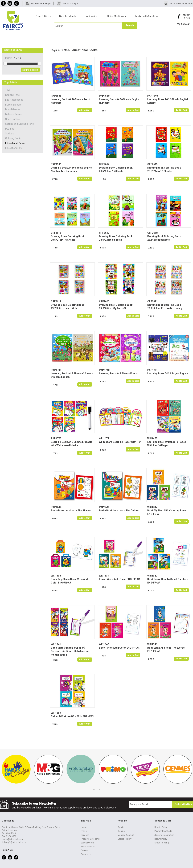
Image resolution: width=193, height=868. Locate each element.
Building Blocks (13, 105)
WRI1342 (104, 644)
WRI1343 (152, 644)
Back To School (68, 16)
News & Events (88, 847)
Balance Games (14, 114)
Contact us (86, 854)
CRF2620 (104, 301)
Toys (8, 90)
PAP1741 (153, 370)
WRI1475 (152, 438)
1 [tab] (94, 790)
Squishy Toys (12, 95)
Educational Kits (14, 148)
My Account (184, 24)
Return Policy (161, 839)
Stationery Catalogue (41, 4)
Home (84, 827)
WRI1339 (104, 576)
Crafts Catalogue (70, 4)
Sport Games (12, 119)
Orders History (125, 839)
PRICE (10, 58)
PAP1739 (56, 370)
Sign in (121, 827)
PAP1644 (56, 507)
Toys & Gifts (44, 16)
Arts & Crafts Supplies (146, 16)
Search (130, 25)
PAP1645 (104, 507)
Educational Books (15, 143)
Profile (84, 831)
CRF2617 (104, 233)
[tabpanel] (16, 771)
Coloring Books (13, 138)
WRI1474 (104, 438)
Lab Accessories (14, 100)
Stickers (10, 134)
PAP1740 (104, 370)
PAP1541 (56, 164)
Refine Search (30, 70)
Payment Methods (163, 831)
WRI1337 (152, 507)
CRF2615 (152, 164)
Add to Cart (85, 110)
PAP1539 (104, 96)
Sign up (121, 831)
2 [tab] (99, 790)
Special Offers (88, 843)
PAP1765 (56, 438)
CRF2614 (104, 164)
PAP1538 (56, 96)
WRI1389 (56, 713)
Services (85, 835)
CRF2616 (56, 233)
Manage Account (126, 835)
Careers (85, 850)
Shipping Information (164, 835)
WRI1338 (56, 576)
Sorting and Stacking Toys (19, 124)
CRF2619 (56, 301)
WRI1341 (56, 644)
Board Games (13, 109)
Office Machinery (117, 16)
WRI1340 (152, 576)
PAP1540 (153, 96)
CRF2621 (152, 301)
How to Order (161, 827)
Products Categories (91, 839)
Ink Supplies (92, 16)
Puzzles (10, 129)
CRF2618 (152, 233)
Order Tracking (162, 843)
